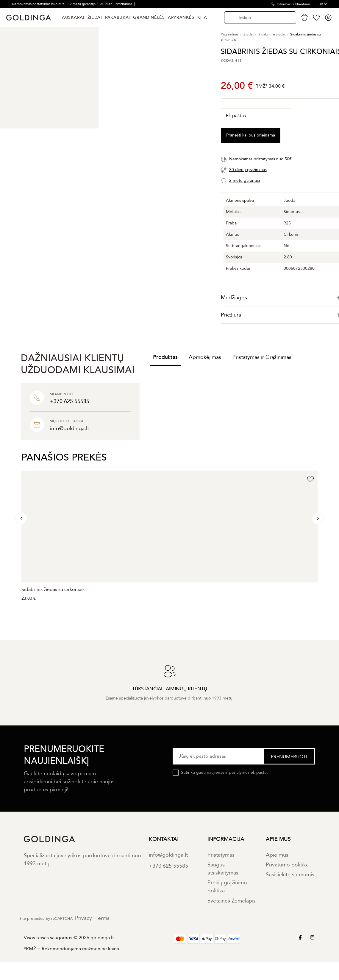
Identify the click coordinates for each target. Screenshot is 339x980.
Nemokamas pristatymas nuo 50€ (39, 4)
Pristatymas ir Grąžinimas (262, 357)
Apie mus (277, 855)
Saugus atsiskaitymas (223, 869)
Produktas (165, 357)
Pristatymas (221, 855)
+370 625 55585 (168, 866)
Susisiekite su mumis (290, 875)
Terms (103, 918)
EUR (322, 4)
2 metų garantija (83, 4)
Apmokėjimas (205, 357)
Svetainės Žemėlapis (232, 901)
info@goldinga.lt (168, 855)
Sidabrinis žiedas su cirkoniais (53, 590)
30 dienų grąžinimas (117, 4)
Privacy (83, 918)
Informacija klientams (294, 4)
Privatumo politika (287, 865)
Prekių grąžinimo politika (227, 887)
